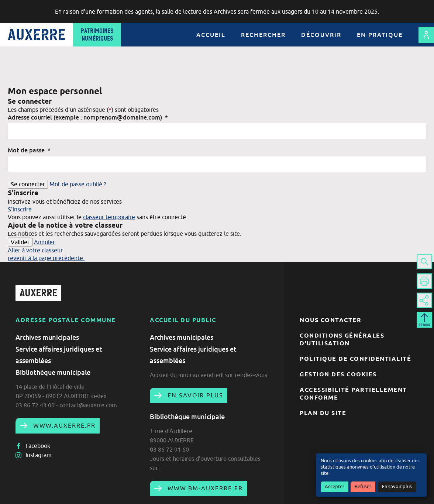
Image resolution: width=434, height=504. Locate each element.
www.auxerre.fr (63, 425)
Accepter (335, 486)
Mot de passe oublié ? (78, 184)
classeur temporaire (109, 217)
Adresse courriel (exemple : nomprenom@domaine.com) (88, 117)
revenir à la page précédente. (46, 258)
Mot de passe (29, 150)
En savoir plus (397, 486)
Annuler (44, 242)
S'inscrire (20, 209)
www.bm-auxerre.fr (204, 488)
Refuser (363, 486)
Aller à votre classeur (35, 250)
